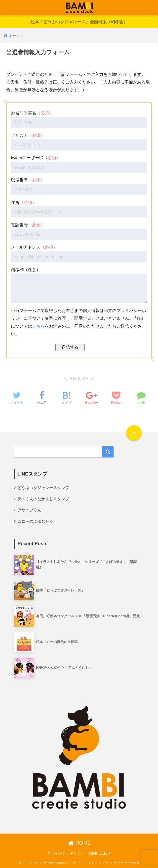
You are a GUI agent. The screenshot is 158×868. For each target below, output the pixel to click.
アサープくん (29, 510)
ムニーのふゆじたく (35, 521)
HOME (79, 843)
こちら (38, 326)
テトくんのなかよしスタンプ (43, 499)
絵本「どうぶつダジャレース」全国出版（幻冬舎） (79, 22)
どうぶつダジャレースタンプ (43, 488)
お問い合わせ (100, 853)
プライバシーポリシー (66, 853)
